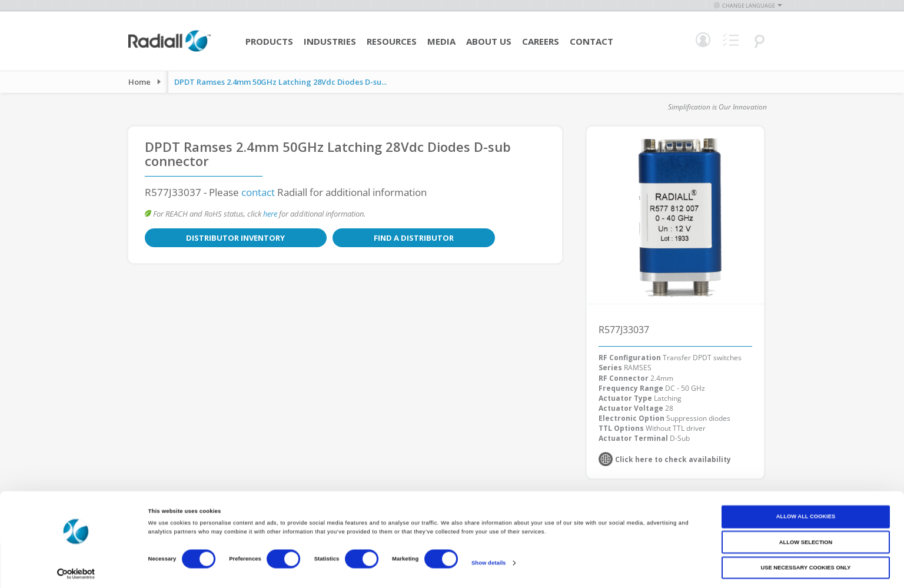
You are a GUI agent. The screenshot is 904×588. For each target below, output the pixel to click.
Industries (330, 41)
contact (258, 192)
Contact (591, 41)
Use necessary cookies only (805, 563)
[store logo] (169, 50)
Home (139, 82)
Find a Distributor (328, 238)
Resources (392, 41)
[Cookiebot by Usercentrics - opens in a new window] (76, 568)
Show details (488, 557)
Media (441, 41)
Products (269, 41)
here (270, 214)
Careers (541, 41)
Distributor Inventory (207, 238)
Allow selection (806, 537)
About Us (489, 41)
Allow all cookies (806, 511)
